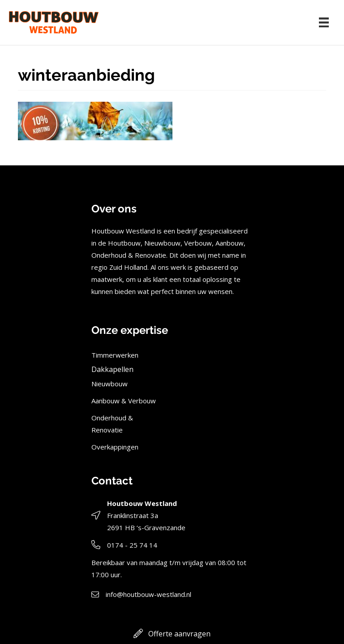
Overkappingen (115, 447)
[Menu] (324, 22)
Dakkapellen (112, 369)
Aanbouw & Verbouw (124, 401)
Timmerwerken (115, 355)
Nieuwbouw (110, 384)
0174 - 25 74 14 (132, 545)
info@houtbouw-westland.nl (148, 594)
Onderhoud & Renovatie (112, 424)
